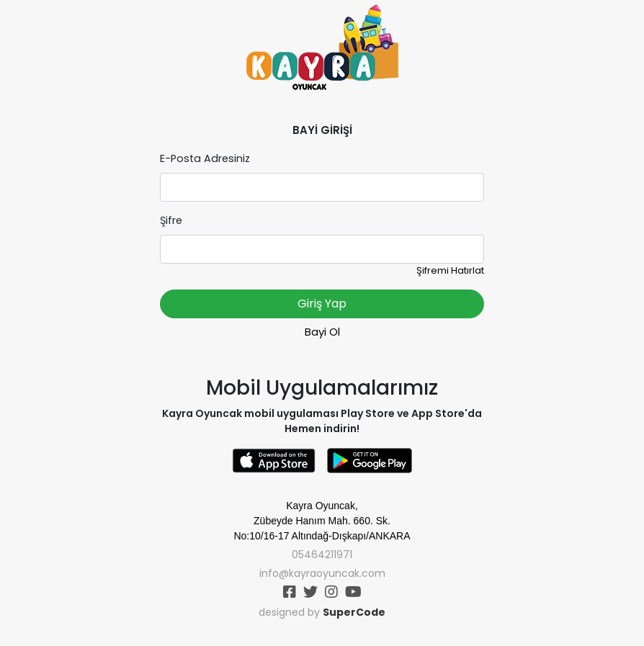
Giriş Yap (322, 304)
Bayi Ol (322, 332)
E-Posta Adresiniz (205, 158)
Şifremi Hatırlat (450, 270)
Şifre (171, 220)
